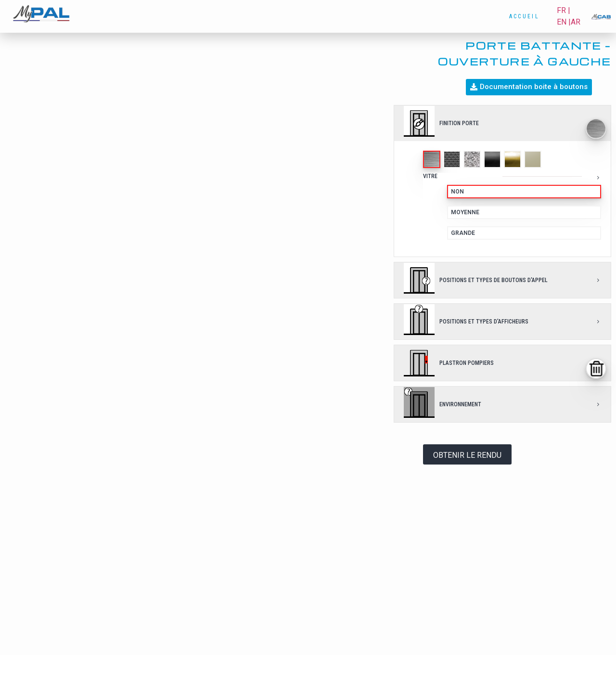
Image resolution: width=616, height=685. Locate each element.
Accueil (524, 16)
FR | (564, 10)
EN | (564, 22)
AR (576, 22)
